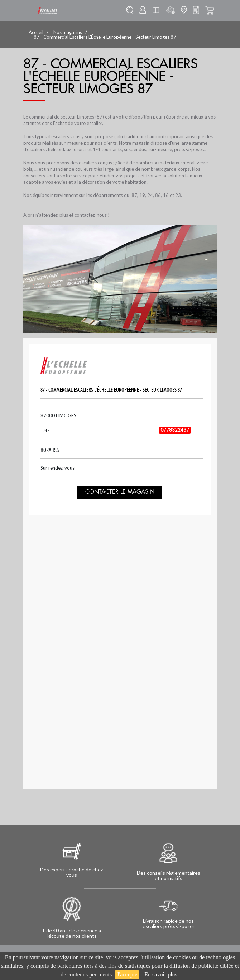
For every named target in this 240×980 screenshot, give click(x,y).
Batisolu (156, 10)
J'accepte (127, 974)
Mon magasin (184, 10)
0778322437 (175, 430)
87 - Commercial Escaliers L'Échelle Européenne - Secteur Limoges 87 (111, 390)
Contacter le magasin (120, 492)
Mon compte (143, 10)
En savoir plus (161, 974)
